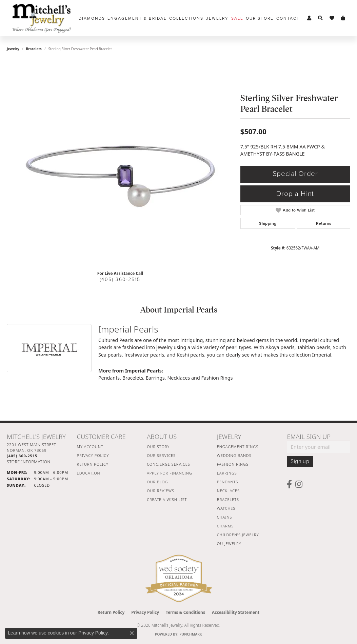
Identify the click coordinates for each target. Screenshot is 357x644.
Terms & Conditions (185, 612)
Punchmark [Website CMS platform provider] (191, 634)
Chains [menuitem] (225, 517)
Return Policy (93, 464)
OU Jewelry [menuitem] (229, 544)
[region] (120, 163)
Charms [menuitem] (225, 526)
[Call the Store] (22, 456)
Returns (324, 223)
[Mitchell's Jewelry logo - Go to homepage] (42, 18)
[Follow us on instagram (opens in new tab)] (299, 484)
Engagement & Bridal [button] (137, 18)
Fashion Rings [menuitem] (233, 464)
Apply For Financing (169, 473)
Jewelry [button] (217, 18)
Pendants (109, 378)
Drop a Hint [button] (295, 194)
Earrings (155, 378)
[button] (309, 18)
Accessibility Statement (236, 612)
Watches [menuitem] (226, 508)
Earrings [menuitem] (227, 473)
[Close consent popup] (132, 633)
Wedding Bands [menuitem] (234, 455)
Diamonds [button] (92, 18)
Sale (237, 18)
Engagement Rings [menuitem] (238, 447)
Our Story (158, 447)
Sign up (300, 461)
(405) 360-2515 (120, 279)
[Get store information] (29, 462)
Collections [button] (186, 18)
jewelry (13, 49)
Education (89, 473)
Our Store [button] (260, 18)
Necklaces (178, 378)
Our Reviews (161, 491)
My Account (90, 447)
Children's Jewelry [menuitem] (238, 535)
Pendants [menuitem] (227, 482)
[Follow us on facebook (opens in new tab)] (289, 484)
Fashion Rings (217, 378)
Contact (288, 18)
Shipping (268, 223)
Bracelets (34, 49)
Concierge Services (168, 464)
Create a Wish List (167, 499)
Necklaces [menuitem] (228, 491)
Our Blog (157, 482)
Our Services (161, 455)
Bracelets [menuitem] (228, 499)
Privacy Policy (93, 455)
